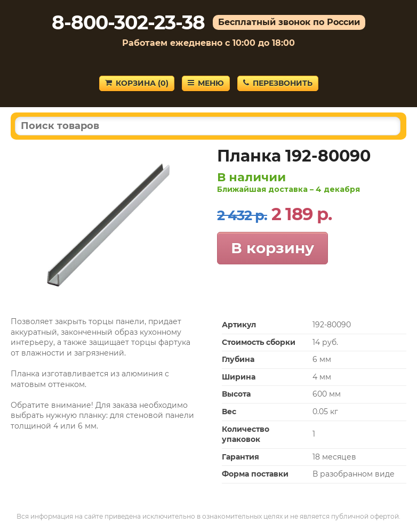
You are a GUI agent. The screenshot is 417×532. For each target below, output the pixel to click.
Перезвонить (278, 83)
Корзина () (137, 83)
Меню (206, 83)
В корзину (272, 248)
